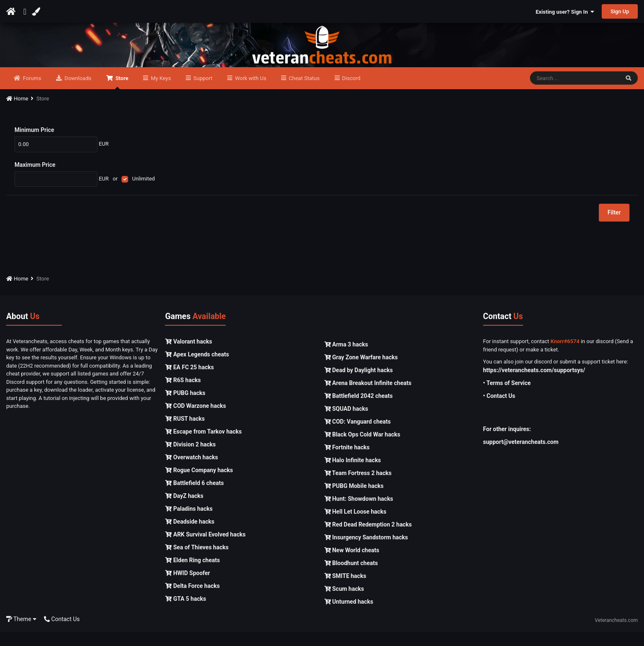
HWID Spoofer (187, 587)
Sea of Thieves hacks (197, 561)
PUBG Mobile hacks (354, 500)
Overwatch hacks (191, 471)
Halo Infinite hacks (353, 474)
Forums (31, 92)
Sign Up (620, 11)
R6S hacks (183, 394)
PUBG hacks (185, 407)
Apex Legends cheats (197, 368)
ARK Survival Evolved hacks (205, 548)
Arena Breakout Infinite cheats (368, 397)
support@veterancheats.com (521, 456)
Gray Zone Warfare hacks (361, 371)
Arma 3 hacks (346, 358)
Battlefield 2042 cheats (359, 410)
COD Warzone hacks (196, 419)
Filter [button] (614, 227)
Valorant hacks (188, 355)
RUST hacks (185, 432)
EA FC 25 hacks (189, 381)
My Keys (160, 92)
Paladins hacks (189, 522)
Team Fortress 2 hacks (358, 487)
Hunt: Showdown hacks (359, 512)
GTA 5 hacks (186, 612)
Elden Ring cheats (192, 574)
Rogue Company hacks (199, 484)
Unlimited (143, 192)
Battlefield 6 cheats (194, 497)
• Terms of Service (507, 397)
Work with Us (250, 92)
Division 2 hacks (190, 458)
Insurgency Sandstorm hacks (366, 551)
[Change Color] (37, 12)
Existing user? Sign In (565, 12)
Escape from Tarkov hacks (203, 445)
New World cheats (352, 564)
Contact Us (62, 633)
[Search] (575, 92)
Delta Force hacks (192, 600)
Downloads (77, 92)
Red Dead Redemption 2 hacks (368, 538)
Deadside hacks (190, 535)
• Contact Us (499, 410)
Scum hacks (344, 602)
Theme (21, 633)
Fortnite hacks (347, 461)
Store (121, 96)
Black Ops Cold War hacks (362, 448)
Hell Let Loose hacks (355, 525)
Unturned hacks (349, 615)
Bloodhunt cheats (351, 577)
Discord (351, 92)
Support (202, 92)
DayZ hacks (184, 509)
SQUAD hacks (346, 422)
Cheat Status (303, 92)
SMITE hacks (345, 590)
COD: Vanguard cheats (358, 435)
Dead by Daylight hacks (359, 384)
